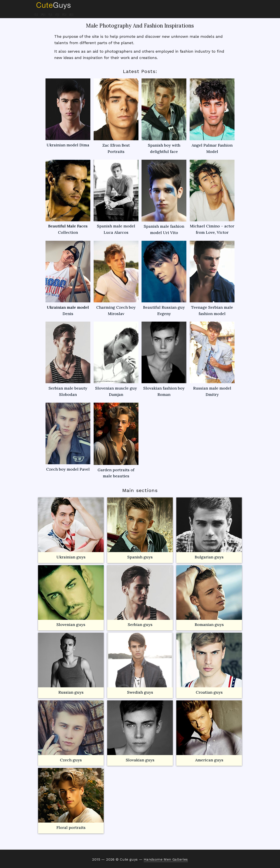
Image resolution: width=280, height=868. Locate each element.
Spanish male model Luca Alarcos (116, 197)
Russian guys (71, 664)
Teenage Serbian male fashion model (212, 278)
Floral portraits (71, 799)
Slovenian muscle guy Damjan (116, 359)
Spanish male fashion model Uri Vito (164, 198)
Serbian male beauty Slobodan (68, 359)
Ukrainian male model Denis (68, 278)
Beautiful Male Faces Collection (68, 197)
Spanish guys (140, 557)
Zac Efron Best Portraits (116, 116)
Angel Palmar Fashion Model (212, 116)
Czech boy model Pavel (68, 437)
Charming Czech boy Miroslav (116, 278)
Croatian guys (209, 692)
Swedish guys (140, 692)
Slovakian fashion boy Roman (164, 359)
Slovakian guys (140, 731)
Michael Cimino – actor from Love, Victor (212, 197)
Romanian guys (209, 596)
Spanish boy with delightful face (164, 116)
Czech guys (71, 760)
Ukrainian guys (71, 557)
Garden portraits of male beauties (116, 441)
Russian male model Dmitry (212, 359)
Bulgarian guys (209, 528)
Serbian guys (140, 625)
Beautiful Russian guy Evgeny (164, 278)
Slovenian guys (71, 625)
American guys (209, 731)
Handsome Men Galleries (166, 859)
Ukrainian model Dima (68, 113)
